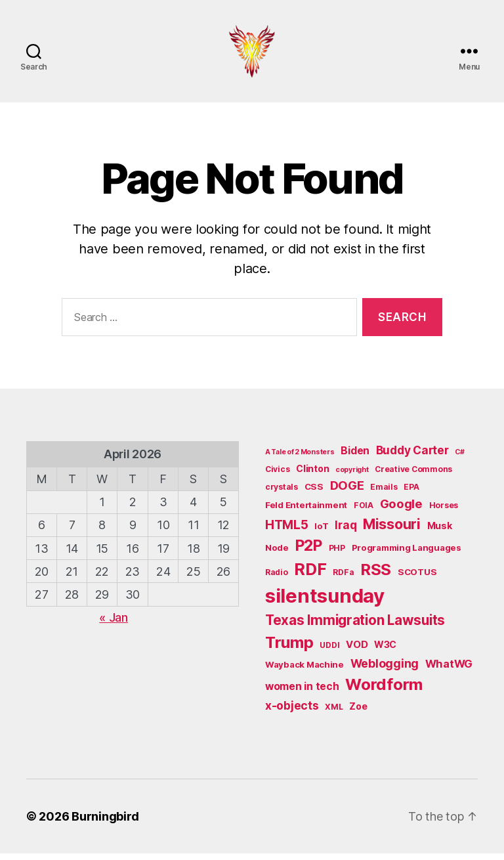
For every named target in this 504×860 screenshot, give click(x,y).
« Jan (114, 624)
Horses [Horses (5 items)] (444, 512)
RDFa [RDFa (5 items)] (343, 579)
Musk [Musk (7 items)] (440, 532)
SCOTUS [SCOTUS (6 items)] (417, 578)
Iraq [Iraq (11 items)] (346, 531)
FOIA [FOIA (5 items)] (364, 512)
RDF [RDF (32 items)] (310, 576)
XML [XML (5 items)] (334, 713)
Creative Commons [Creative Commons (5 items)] (413, 476)
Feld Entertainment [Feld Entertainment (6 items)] (306, 511)
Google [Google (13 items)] (401, 510)
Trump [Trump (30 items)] (289, 649)
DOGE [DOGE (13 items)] (347, 492)
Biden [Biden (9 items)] (355, 458)
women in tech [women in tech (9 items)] (302, 693)
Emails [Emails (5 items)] (384, 494)
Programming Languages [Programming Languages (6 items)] (407, 554)
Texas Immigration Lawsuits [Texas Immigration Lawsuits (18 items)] (355, 627)
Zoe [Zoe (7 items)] (358, 713)
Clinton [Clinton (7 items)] (312, 476)
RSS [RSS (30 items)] (376, 576)
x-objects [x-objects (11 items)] (292, 712)
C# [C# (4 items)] (459, 459)
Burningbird (105, 823)
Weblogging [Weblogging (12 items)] (385, 670)
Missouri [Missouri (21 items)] (392, 530)
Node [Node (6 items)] (277, 554)
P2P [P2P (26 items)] (309, 552)
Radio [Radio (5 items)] (277, 579)
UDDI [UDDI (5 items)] (329, 652)
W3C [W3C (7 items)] (385, 651)
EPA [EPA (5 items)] (411, 494)
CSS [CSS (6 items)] (314, 494)
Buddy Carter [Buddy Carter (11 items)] (412, 457)
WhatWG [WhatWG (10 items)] (449, 670)
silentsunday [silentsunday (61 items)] (325, 602)
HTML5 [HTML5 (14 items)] (287, 531)
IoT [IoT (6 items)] (321, 532)
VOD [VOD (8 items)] (357, 651)
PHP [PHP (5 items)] (337, 554)
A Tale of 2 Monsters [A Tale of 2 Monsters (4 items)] (300, 459)
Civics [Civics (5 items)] (277, 476)
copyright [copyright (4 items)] (352, 477)
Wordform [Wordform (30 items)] (384, 691)
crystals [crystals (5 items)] (282, 494)
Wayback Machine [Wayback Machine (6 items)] (304, 671)
